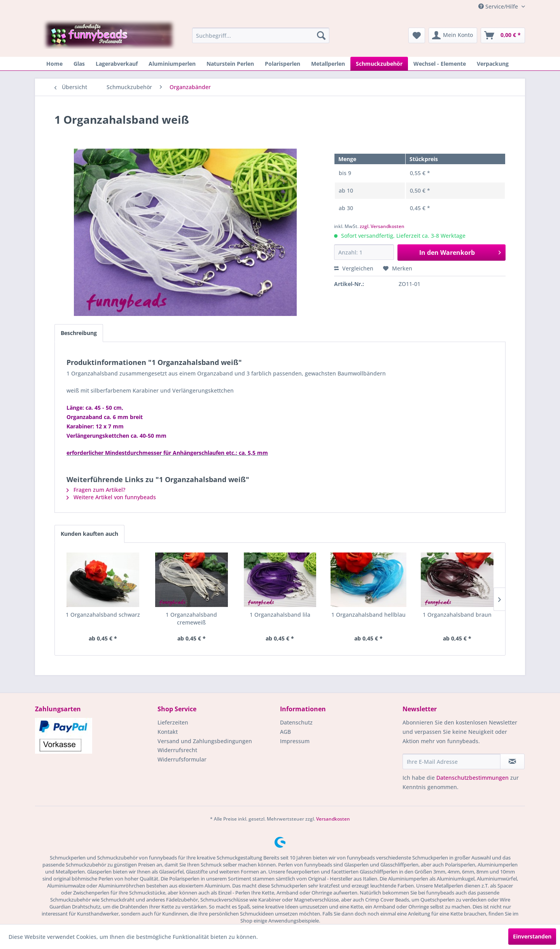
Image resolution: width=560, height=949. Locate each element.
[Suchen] (321, 35)
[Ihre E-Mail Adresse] (451, 761)
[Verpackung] (493, 64)
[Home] (54, 64)
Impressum (295, 741)
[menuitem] (261, 35)
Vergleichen (354, 268)
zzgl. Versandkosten (382, 226)
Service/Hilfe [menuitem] (499, 6)
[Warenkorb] (503, 35)
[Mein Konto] (453, 35)
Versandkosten (333, 819)
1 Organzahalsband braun (457, 615)
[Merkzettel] (417, 35)
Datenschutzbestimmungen (472, 778)
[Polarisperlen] (283, 64)
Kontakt (168, 732)
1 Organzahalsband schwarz (103, 615)
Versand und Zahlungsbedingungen (205, 741)
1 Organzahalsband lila (280, 615)
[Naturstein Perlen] (230, 64)
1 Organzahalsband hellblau (368, 615)
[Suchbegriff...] (261, 35)
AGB (285, 732)
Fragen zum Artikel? (96, 490)
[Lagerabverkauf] (117, 64)
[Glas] (79, 64)
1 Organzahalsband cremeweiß (191, 618)
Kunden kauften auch (89, 534)
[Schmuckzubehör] (379, 64)
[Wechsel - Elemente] (440, 64)
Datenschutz (296, 722)
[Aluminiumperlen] (172, 64)
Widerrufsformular (182, 759)
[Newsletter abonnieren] (512, 761)
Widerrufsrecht (177, 750)
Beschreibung (79, 333)
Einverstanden (532, 936)
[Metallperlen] (328, 64)
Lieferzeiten (173, 722)
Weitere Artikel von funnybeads (111, 497)
